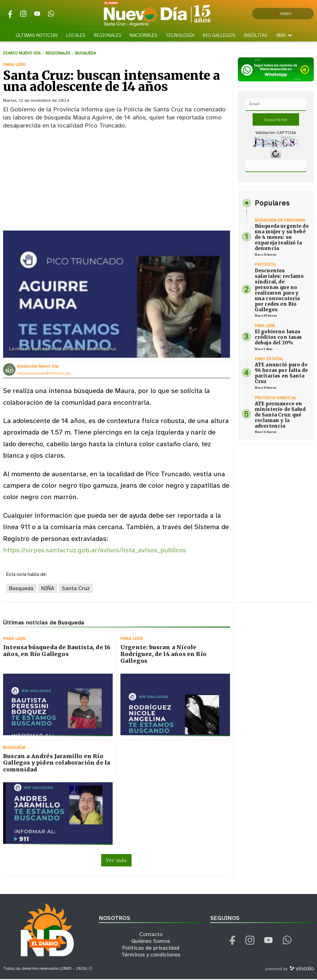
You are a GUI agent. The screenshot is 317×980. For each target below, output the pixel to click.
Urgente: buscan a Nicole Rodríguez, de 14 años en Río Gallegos (163, 655)
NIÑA (48, 589)
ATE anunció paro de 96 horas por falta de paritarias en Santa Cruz (281, 374)
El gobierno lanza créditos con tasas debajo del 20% (278, 338)
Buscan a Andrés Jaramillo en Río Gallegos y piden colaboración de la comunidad (57, 764)
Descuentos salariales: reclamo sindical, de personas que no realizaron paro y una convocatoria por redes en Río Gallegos (279, 290)
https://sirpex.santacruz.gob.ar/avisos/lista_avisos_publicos (95, 551)
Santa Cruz (76, 589)
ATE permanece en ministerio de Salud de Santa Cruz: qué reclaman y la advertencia (280, 415)
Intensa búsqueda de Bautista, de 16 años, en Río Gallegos (57, 652)
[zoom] (117, 295)
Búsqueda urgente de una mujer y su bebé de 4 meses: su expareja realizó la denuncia (282, 238)
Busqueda (21, 589)
